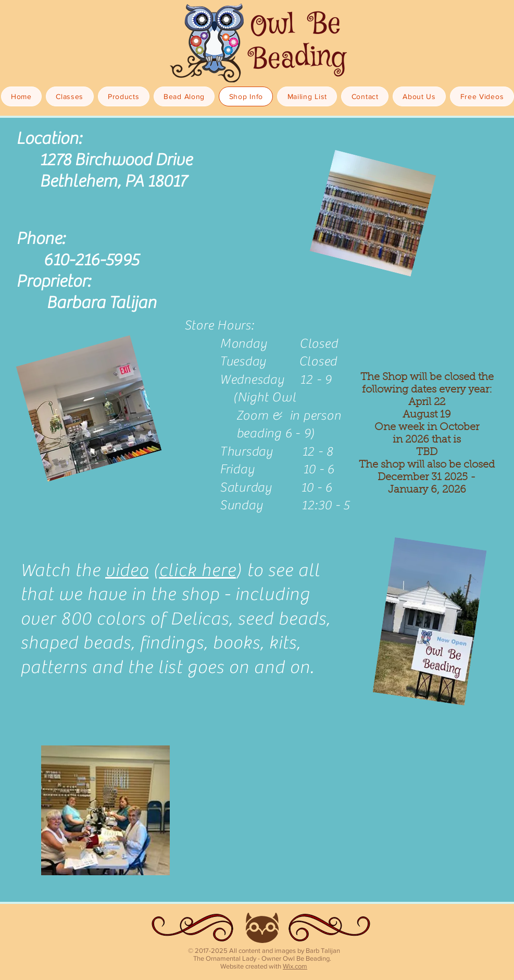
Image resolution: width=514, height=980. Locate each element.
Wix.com (295, 966)
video (127, 570)
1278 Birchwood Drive (114, 160)
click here (197, 570)
